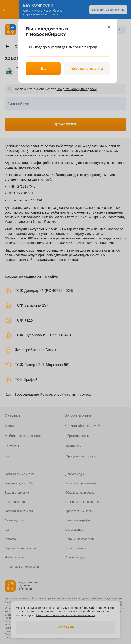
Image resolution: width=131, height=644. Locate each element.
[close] (109, 27)
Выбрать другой (87, 69)
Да (43, 69)
